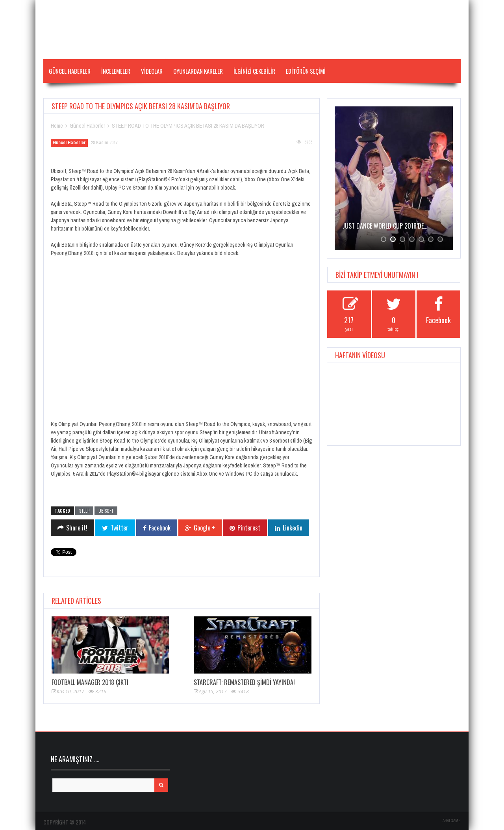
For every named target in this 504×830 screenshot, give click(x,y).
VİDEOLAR (152, 71)
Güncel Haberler (70, 71)
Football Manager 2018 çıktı (90, 682)
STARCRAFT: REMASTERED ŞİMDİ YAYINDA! (244, 682)
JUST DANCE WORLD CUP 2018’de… (385, 226)
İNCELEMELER (116, 71)
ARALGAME (452, 821)
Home (57, 126)
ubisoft (106, 511)
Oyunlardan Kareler (198, 71)
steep (84, 511)
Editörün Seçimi (306, 71)
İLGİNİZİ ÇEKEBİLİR (254, 71)
